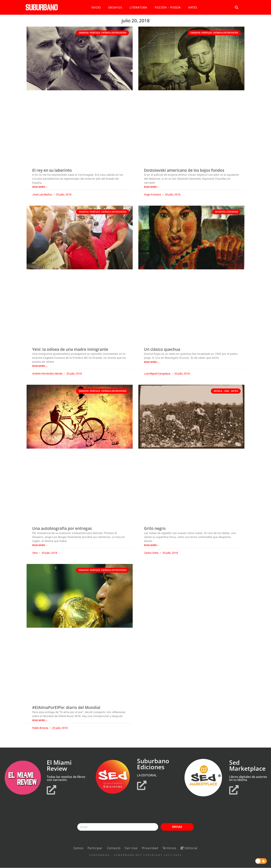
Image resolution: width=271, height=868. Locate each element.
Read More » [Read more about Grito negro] (151, 545)
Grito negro (155, 528)
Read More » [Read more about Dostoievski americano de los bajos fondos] (151, 187)
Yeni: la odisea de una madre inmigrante (70, 349)
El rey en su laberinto (52, 170)
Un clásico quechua (162, 349)
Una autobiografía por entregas (62, 528)
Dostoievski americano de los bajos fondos (184, 170)
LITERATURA (138, 7)
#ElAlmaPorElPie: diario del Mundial (66, 707)
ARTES (193, 7)
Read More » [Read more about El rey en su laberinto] (39, 187)
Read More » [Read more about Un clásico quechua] (151, 362)
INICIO (96, 7)
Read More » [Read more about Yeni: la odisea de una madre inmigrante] (39, 366)
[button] (236, 7)
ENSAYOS (115, 7)
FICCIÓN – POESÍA (168, 7)
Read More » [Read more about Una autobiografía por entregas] (39, 545)
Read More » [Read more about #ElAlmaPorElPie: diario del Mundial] (39, 720)
